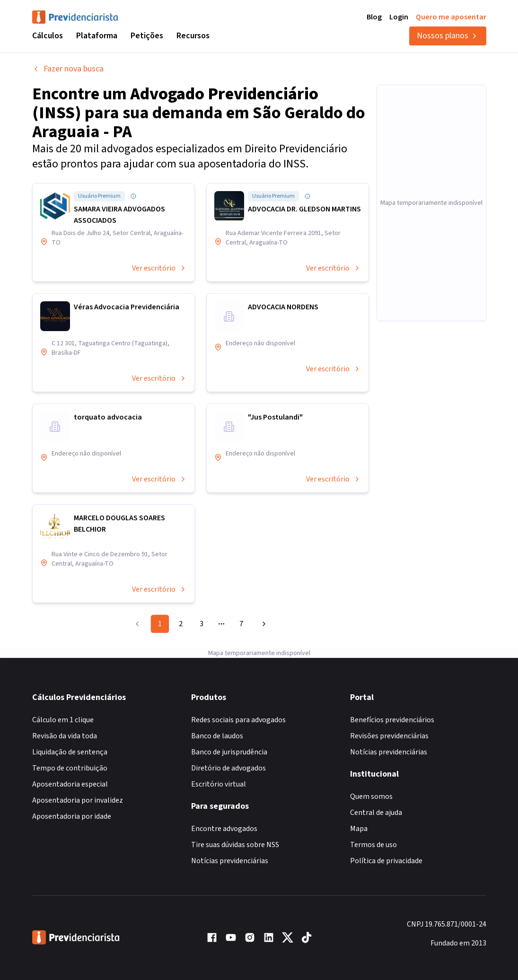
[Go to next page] (263, 624)
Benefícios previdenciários (392, 720)
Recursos (193, 36)
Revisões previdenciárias (389, 736)
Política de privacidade (386, 861)
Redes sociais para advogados (238, 720)
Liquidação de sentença (70, 752)
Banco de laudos (217, 736)
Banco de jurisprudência (229, 752)
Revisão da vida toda (65, 736)
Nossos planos (448, 36)
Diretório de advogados (228, 768)
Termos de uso (373, 845)
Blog (374, 17)
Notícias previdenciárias (230, 861)
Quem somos (371, 796)
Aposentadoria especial (70, 784)
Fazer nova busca (68, 69)
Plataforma (97, 36)
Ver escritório (159, 268)
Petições (147, 36)
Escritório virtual (219, 784)
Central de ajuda (376, 813)
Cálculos (48, 36)
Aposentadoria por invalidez (78, 800)
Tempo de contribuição (70, 768)
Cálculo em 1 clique (63, 720)
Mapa (359, 829)
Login (399, 17)
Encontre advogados (224, 829)
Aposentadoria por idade (72, 816)
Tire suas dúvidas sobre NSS (235, 845)
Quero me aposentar (451, 17)
